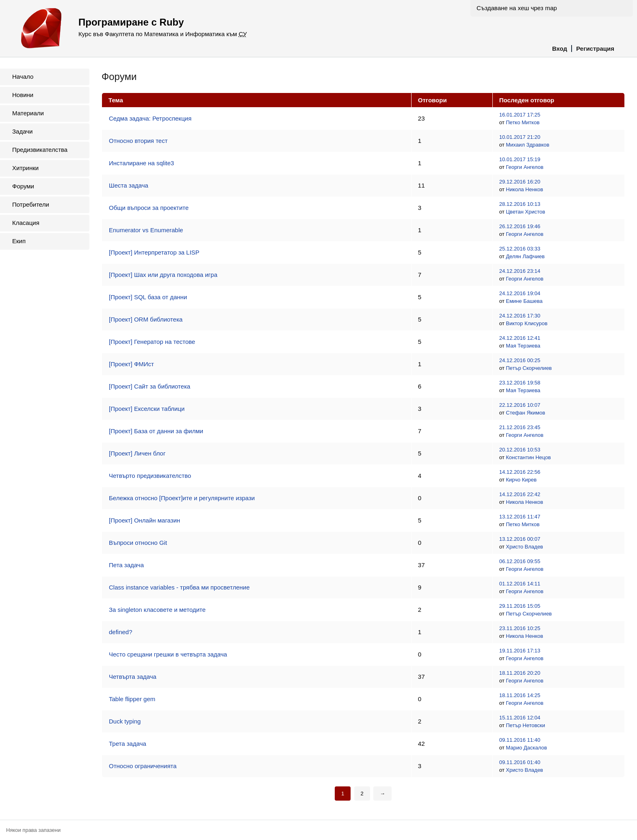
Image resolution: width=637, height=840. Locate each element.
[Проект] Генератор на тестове (152, 342)
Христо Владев (524, 547)
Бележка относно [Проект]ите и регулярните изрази (182, 498)
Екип (19, 241)
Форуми (23, 186)
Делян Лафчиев (525, 256)
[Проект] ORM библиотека (146, 319)
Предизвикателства (40, 150)
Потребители (31, 204)
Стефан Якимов (525, 413)
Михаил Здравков (528, 145)
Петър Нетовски (525, 725)
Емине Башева (524, 301)
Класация (26, 223)
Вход (560, 49)
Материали (28, 113)
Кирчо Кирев (521, 480)
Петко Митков (523, 122)
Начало (23, 77)
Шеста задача (129, 185)
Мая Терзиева (523, 346)
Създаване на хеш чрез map (517, 8)
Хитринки (25, 168)
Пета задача (126, 565)
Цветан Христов (525, 212)
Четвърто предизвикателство (150, 476)
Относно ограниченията (143, 766)
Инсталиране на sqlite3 (141, 163)
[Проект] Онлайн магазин (144, 520)
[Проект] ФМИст (131, 364)
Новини (23, 95)
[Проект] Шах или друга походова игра (163, 275)
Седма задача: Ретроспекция (150, 118)
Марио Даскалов (526, 748)
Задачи (22, 131)
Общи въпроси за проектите (149, 208)
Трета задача (128, 744)
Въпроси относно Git (138, 543)
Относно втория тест (138, 141)
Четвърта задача (133, 677)
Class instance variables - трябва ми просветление (179, 587)
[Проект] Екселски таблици (147, 409)
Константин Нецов (528, 457)
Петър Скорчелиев (529, 368)
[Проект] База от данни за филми (156, 431)
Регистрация (595, 49)
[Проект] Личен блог (137, 453)
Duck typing (125, 721)
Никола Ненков (524, 189)
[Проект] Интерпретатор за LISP (154, 252)
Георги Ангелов (524, 167)
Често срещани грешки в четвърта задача (168, 654)
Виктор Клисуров (526, 323)
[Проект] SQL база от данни (148, 297)
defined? (121, 632)
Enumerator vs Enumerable (146, 230)
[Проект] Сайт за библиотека (149, 386)
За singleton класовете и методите (157, 610)
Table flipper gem (132, 699)
